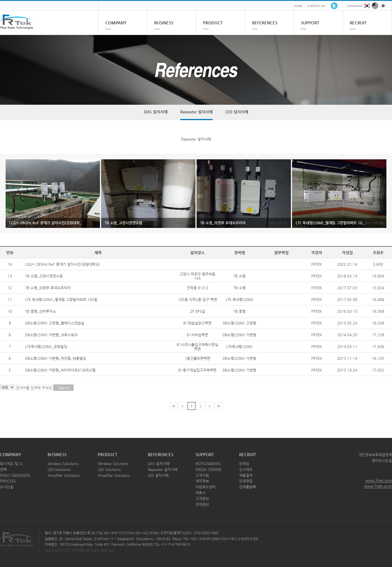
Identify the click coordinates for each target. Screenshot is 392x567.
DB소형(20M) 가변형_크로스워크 (51, 335)
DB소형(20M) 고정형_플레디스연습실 (55, 323)
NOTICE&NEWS (208, 464)
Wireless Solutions (63, 464)
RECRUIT (358, 23)
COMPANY (116, 23)
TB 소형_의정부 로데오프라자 (48, 288)
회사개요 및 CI (11, 464)
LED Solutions (59, 469)
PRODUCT (213, 23)
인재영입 (246, 481)
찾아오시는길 (382, 460)
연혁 (3, 469)
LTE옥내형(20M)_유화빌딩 (46, 347)
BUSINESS (164, 23)
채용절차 (246, 475)
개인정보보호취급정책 (375, 455)
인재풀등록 (248, 487)
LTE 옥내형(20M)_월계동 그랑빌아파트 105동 (61, 299)
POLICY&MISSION (15, 475)
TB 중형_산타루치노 (41, 311)
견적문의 (202, 504)
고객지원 (202, 475)
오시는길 (7, 487)
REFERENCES (265, 23)
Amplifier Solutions (64, 475)
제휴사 (200, 493)
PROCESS (8, 481)
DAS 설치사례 (156, 112)
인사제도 (246, 469)
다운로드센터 (206, 487)
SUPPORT (310, 23)
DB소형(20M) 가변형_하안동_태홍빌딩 (56, 358)
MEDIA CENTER (208, 469)
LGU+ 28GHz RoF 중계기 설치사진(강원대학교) (63, 264)
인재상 (244, 464)
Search (64, 388)
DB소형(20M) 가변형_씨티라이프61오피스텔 (60, 370)
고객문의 (202, 499)
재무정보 (202, 481)
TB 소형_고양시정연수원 (44, 276)
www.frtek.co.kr (378, 486)
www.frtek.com (379, 480)
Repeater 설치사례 (196, 112)
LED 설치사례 (237, 112)
